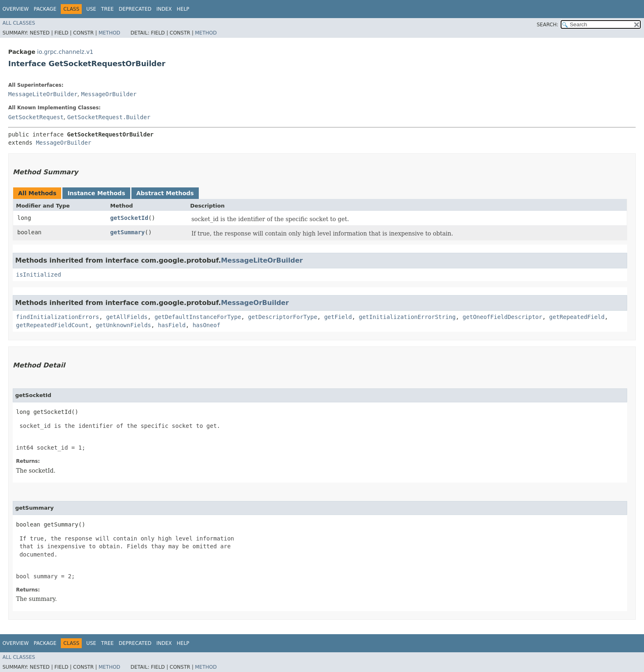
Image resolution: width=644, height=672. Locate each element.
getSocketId (129, 218)
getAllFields (127, 317)
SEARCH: (548, 25)
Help (183, 9)
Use (91, 9)
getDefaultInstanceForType (198, 317)
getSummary (127, 232)
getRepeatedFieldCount (52, 325)
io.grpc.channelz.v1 (65, 52)
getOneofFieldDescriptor (502, 317)
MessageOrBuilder (109, 94)
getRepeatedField (577, 317)
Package (45, 9)
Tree (107, 9)
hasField (172, 325)
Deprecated (135, 9)
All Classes (19, 23)
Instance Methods (96, 193)
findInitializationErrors (57, 317)
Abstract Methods (165, 193)
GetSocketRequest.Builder (109, 117)
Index (164, 9)
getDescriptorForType (283, 317)
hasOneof (206, 325)
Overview (16, 9)
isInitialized (39, 275)
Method (109, 33)
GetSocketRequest (36, 117)
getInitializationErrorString (407, 317)
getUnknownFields (123, 325)
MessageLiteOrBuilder (43, 94)
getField (338, 317)
